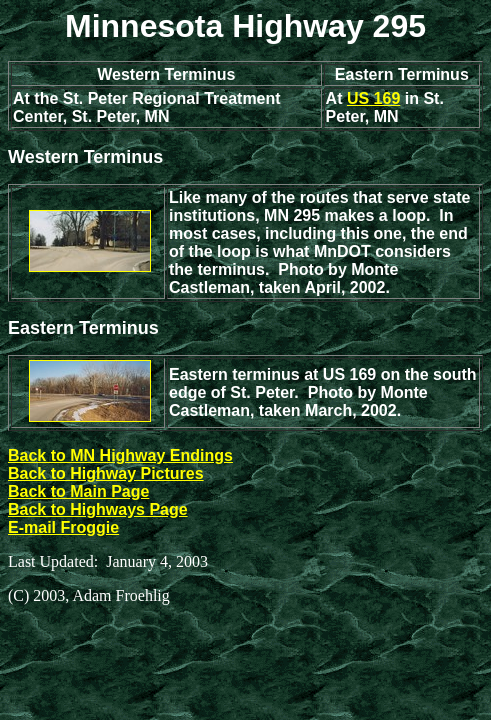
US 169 (373, 98)
